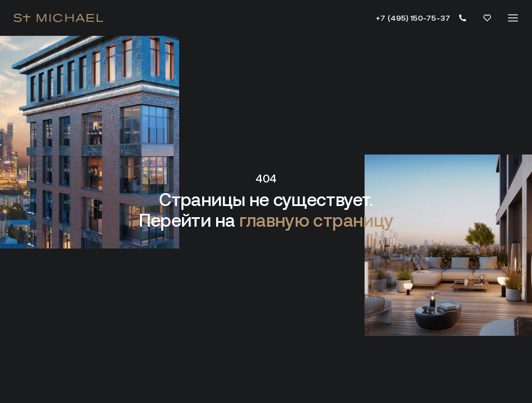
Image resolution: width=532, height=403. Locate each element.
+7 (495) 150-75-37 (413, 18)
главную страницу (316, 221)
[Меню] (513, 18)
